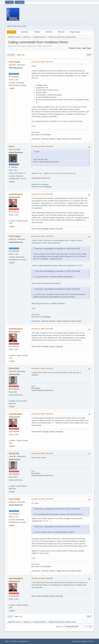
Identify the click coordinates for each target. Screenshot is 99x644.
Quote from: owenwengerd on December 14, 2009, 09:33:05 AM (57, 249)
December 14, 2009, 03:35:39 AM (42, 62)
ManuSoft (60, 229)
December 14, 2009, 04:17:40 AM (42, 146)
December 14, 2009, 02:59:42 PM (42, 414)
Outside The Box (49, 229)
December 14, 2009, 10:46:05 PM (42, 578)
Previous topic (75, 48)
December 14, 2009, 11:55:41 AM (42, 368)
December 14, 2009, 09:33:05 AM (42, 194)
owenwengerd (16, 194)
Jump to (59, 627)
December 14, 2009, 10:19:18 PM (42, 499)
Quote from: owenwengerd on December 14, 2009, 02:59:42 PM (57, 509)
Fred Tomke (15, 62)
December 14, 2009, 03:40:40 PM (42, 453)
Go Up (10, 617)
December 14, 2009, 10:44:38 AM (42, 236)
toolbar (34, 73)
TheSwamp (48, 187)
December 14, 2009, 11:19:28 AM (42, 329)
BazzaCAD (14, 368)
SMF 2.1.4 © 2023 (11, 641)
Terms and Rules (82, 641)
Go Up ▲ (91, 641)
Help (74, 641)
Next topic (87, 48)
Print (89, 55)
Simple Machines (22, 641)
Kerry (11, 147)
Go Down (11, 55)
